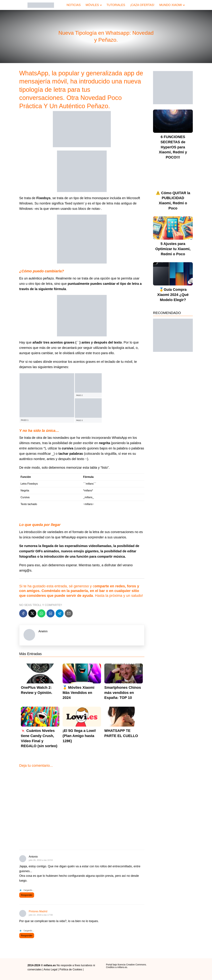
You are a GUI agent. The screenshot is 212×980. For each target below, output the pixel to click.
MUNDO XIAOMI (171, 5)
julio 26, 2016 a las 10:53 (41, 860)
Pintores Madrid (38, 911)
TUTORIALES (116, 5)
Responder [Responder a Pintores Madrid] (27, 936)
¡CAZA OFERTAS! (142, 5)
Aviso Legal (51, 969)
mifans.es (122, 967)
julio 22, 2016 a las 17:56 (41, 915)
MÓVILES (92, 5)
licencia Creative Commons (132, 965)
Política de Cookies (71, 969)
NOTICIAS (74, 5)
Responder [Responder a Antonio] (27, 895)
